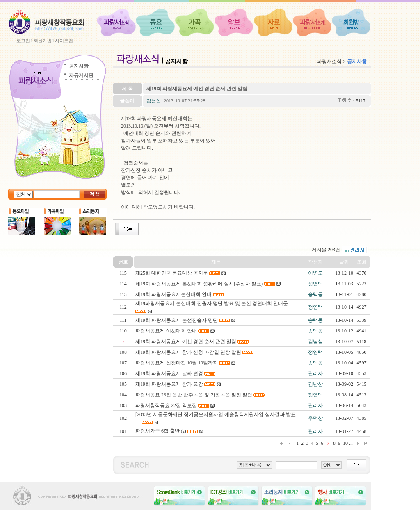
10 (345, 443)
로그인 (23, 41)
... (351, 443)
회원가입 (43, 41)
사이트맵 (64, 41)
